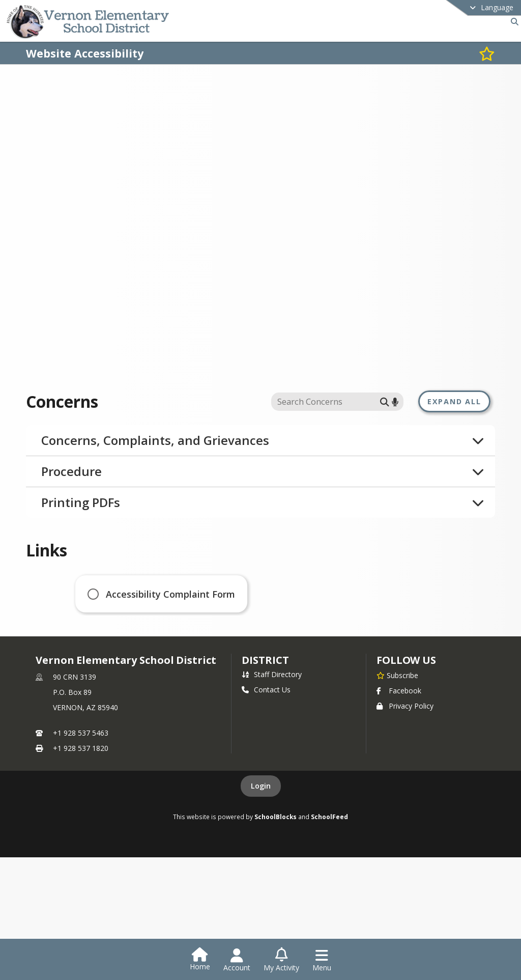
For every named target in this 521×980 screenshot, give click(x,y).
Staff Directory (272, 703)
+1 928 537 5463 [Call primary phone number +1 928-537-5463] (81, 761)
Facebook (399, 719)
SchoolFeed (329, 845)
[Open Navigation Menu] (322, 960)
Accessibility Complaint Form (170, 594)
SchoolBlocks (276, 845)
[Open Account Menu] (237, 960)
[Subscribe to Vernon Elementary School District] (397, 704)
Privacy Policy (405, 734)
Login (261, 814)
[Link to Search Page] (513, 22)
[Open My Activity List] (281, 960)
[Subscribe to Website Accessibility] (487, 53)
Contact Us (266, 718)
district (265, 689)
